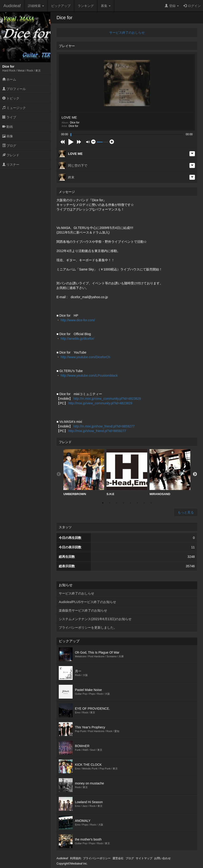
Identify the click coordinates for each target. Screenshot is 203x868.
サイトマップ (144, 858)
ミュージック (14, 108)
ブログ (9, 146)
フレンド (11, 155)
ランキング (86, 6)
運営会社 (118, 858)
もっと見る (186, 512)
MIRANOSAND (170, 472)
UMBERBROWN (84, 472)
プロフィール (14, 89)
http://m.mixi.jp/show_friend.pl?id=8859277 (104, 426)
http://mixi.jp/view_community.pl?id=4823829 (100, 403)
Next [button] (195, 474)
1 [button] (103, 503)
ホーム (9, 79)
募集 (106, 6)
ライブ (9, 117)
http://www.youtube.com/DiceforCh (85, 357)
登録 (172, 6)
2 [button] (110, 503)
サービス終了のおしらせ (127, 33)
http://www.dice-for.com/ (78, 320)
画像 (8, 136)
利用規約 (76, 858)
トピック (11, 98)
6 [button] (137, 503)
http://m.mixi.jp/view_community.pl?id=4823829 (107, 399)
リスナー (11, 165)
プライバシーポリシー (97, 858)
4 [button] (124, 503)
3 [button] (117, 503)
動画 (8, 127)
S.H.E (127, 472)
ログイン (192, 6)
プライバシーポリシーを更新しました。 (88, 628)
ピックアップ (61, 6)
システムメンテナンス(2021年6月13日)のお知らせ (95, 619)
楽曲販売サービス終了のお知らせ (83, 610)
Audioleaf (12, 6)
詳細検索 (36, 6)
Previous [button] (59, 474)
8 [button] (151, 503)
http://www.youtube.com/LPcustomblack (89, 375)
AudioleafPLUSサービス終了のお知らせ (87, 602)
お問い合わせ (162, 858)
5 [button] (130, 503)
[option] (84, 473)
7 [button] (144, 503)
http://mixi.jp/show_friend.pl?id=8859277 (97, 431)
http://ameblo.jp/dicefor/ (77, 339)
